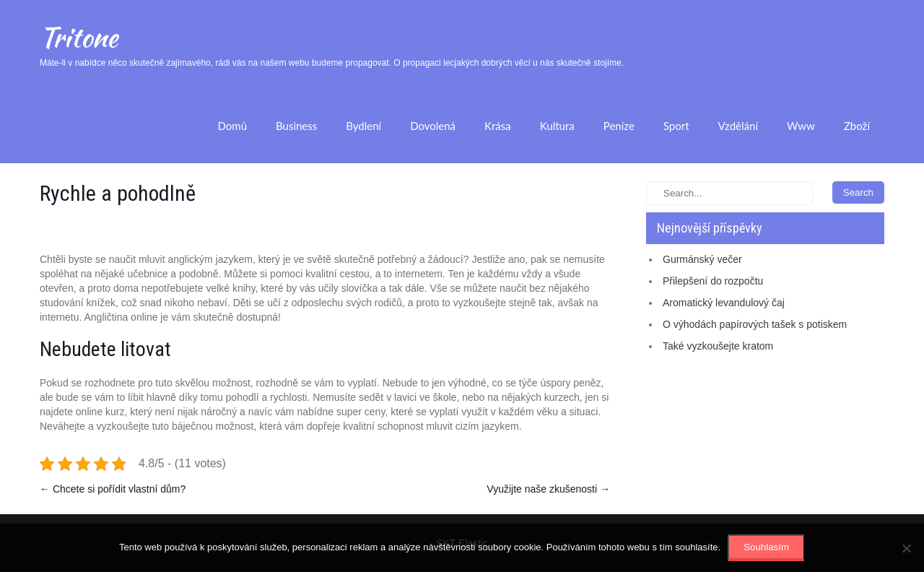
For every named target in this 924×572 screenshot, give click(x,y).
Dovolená (433, 126)
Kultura (557, 126)
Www (801, 126)
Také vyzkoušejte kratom (718, 346)
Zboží (857, 126)
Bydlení (363, 126)
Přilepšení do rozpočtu (713, 281)
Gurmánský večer (702, 259)
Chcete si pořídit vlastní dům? (113, 489)
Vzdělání (738, 126)
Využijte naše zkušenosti (548, 489)
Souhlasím (766, 547)
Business (296, 126)
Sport (676, 126)
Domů (232, 126)
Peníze (619, 126)
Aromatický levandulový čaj (724, 303)
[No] (906, 548)
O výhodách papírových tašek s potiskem (755, 324)
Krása (498, 126)
